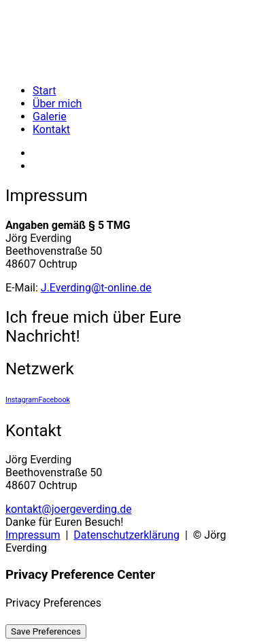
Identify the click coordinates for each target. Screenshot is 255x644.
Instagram (22, 400)
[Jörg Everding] (128, 39)
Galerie (50, 117)
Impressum (33, 535)
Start (44, 91)
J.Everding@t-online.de (96, 288)
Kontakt (51, 129)
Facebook (54, 400)
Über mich (57, 104)
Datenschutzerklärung (126, 535)
